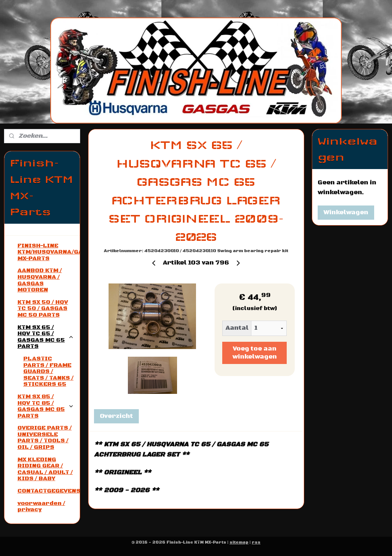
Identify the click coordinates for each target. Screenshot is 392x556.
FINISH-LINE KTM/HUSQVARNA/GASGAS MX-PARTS (49, 252)
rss (256, 543)
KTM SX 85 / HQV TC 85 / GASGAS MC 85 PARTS (46, 406)
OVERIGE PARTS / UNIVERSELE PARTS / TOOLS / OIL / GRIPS (45, 437)
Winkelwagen (346, 212)
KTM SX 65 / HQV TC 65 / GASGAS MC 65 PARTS (46, 337)
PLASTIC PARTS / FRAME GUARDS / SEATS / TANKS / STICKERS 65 (48, 371)
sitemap (239, 543)
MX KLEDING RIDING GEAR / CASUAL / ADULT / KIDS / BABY (45, 469)
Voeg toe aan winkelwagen (254, 353)
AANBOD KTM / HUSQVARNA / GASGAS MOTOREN (40, 280)
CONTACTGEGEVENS (49, 491)
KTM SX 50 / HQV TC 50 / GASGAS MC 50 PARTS (43, 308)
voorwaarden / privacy (41, 506)
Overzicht (116, 416)
